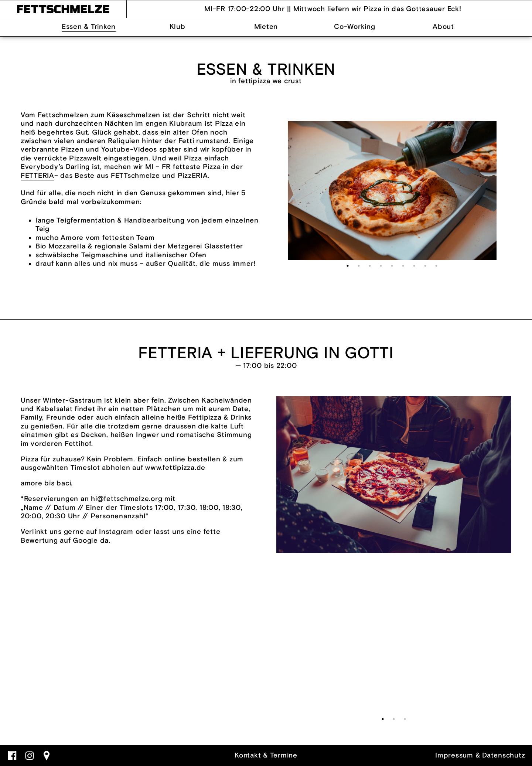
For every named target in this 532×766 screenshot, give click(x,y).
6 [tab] (403, 266)
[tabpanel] (392, 191)
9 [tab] (436, 266)
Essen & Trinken (89, 27)
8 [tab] (425, 266)
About (443, 27)
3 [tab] (370, 266)
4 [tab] (381, 266)
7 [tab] (414, 266)
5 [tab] (392, 266)
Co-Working (355, 27)
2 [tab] (359, 266)
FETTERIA (37, 176)
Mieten (266, 27)
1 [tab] (348, 266)
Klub (178, 27)
